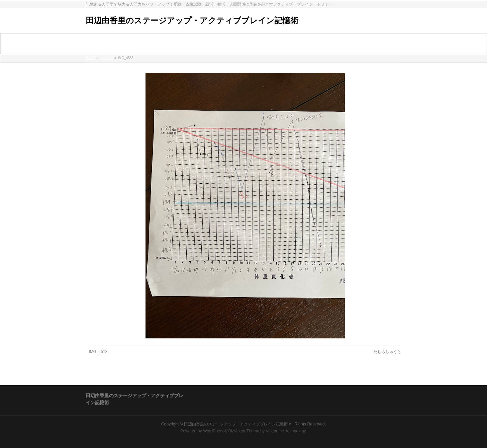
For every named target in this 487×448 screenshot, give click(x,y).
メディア (107, 58)
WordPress (213, 431)
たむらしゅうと (387, 352)
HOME (91, 58)
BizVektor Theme (244, 431)
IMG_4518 (98, 352)
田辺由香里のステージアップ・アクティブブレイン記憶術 (192, 20)
